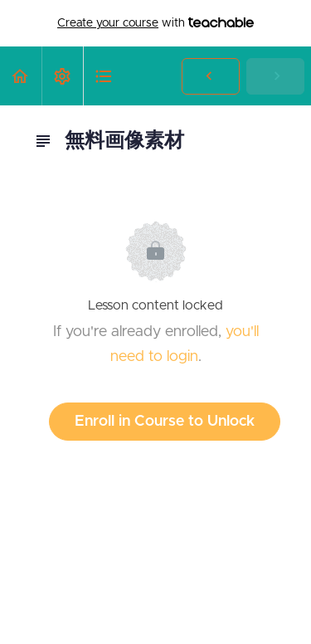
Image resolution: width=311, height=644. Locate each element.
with (155, 23)
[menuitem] (62, 76)
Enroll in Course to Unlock (165, 422)
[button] (21, 76)
